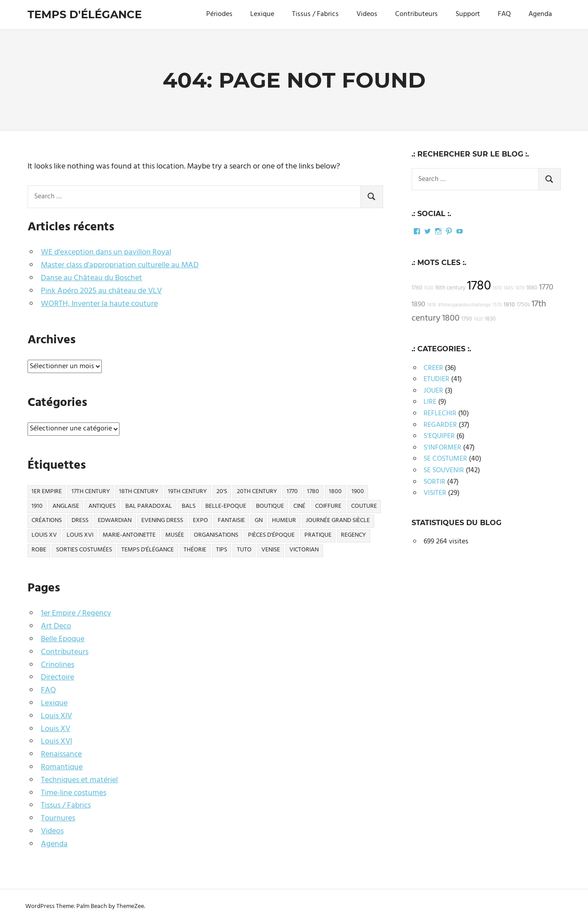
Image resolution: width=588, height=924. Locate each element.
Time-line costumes (74, 793)
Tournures (58, 818)
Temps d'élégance (85, 14)
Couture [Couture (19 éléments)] (364, 506)
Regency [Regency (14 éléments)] (353, 535)
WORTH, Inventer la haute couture (99, 304)
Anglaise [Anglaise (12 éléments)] (66, 506)
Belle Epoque (63, 639)
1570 (497, 305)
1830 (490, 319)
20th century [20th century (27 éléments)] (257, 492)
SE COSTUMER (445, 459)
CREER (433, 368)
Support (468, 14)
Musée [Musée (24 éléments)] (175, 535)
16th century (450, 288)
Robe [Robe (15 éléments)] (39, 550)
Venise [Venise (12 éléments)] (271, 550)
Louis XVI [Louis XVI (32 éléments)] (80, 535)
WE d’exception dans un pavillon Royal (106, 252)
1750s (523, 305)
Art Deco (56, 626)
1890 (418, 305)
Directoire (58, 677)
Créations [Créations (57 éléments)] (47, 520)
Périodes (219, 14)
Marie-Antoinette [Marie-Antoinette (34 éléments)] (129, 535)
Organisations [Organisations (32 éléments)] (216, 535)
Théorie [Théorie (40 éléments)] (195, 550)
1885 (508, 288)
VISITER (435, 493)
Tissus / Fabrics (315, 14)
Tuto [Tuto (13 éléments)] (244, 550)
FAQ (504, 14)
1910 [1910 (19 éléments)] (37, 506)
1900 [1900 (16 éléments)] (358, 492)
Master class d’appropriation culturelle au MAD (120, 265)
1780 (479, 286)
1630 (429, 288)
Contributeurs (416, 14)
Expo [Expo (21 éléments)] (200, 520)
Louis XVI (56, 741)
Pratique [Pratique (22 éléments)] (318, 535)
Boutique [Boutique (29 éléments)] (270, 506)
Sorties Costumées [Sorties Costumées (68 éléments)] (84, 550)
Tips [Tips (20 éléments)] (222, 550)
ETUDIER (436, 379)
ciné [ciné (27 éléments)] (299, 506)
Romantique (62, 767)
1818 (432, 305)
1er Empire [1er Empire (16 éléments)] (47, 492)
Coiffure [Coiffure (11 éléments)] (328, 506)
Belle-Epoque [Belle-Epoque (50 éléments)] (226, 506)
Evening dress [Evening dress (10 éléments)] (162, 520)
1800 (451, 318)
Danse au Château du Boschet (92, 278)
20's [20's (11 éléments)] (222, 492)
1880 (532, 288)
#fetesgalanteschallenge (464, 305)
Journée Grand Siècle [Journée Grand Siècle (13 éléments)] (338, 520)
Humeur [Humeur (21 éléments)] (284, 520)
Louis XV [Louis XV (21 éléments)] (44, 535)
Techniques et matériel (79, 780)
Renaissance (61, 754)
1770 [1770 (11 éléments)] (292, 492)
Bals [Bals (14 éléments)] (189, 506)
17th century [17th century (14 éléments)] (91, 492)
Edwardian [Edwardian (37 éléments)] (115, 520)
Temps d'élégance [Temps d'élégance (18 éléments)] (148, 550)
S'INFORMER (442, 448)
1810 (509, 305)
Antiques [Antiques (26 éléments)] (102, 506)
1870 (520, 288)
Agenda (540, 14)
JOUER (433, 391)
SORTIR (434, 482)
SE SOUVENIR (444, 470)
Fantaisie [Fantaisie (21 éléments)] (231, 520)
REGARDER (440, 425)
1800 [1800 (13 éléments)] (335, 492)
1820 (478, 319)
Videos (367, 14)
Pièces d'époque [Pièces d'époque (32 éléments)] (271, 535)
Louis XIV (56, 716)
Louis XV (56, 729)
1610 (497, 288)
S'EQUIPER (439, 436)
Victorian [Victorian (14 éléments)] (304, 550)
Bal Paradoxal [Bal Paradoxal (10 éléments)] (149, 506)
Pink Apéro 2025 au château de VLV (101, 291)
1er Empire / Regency (76, 613)
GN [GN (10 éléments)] (259, 520)
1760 (417, 288)
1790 (467, 319)
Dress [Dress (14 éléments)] (80, 520)
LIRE (430, 402)
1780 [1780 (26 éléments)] (313, 492)
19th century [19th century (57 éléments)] (187, 492)
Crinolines (58, 665)
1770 (546, 287)
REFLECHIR (440, 414)
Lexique (262, 14)
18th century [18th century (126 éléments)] (139, 492)
